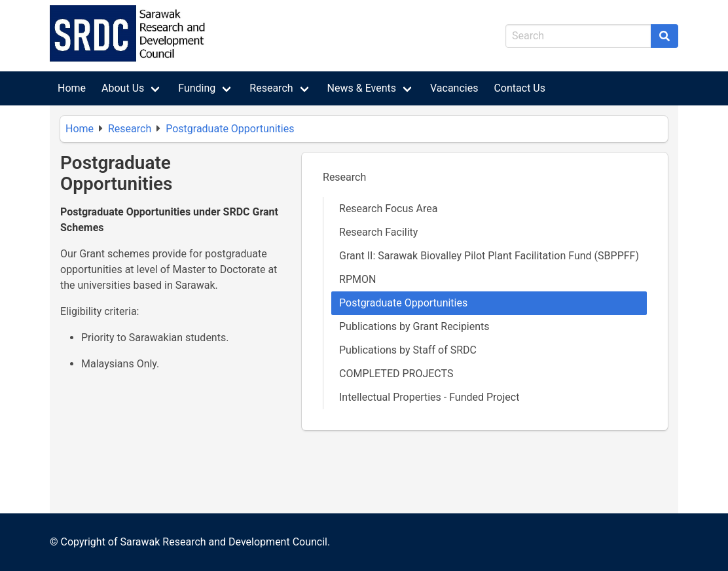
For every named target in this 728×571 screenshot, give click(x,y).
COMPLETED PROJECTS (396, 374)
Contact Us (519, 88)
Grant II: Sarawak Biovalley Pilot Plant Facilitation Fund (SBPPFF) (489, 256)
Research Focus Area (388, 209)
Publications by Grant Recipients (414, 326)
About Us (123, 88)
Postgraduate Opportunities (230, 129)
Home (72, 88)
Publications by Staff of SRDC (408, 350)
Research (271, 88)
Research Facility (378, 232)
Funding (197, 88)
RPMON (357, 279)
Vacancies (454, 88)
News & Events (362, 88)
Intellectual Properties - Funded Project (429, 397)
